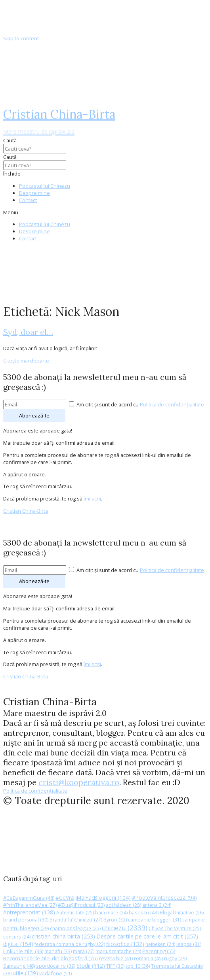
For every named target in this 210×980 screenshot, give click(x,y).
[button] (105, 212)
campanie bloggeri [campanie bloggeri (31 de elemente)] (155, 920)
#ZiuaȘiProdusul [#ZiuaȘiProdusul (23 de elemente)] (81, 905)
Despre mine (34, 193)
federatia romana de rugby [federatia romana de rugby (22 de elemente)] (70, 944)
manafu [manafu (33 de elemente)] (58, 951)
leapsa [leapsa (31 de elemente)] (189, 944)
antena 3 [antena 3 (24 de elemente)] (157, 905)
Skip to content (21, 38)
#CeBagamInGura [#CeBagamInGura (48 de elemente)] (29, 898)
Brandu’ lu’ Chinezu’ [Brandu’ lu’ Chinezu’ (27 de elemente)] (76, 920)
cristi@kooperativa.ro (79, 782)
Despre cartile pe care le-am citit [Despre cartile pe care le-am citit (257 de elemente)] (147, 936)
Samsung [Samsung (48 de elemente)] (19, 966)
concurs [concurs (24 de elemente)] (17, 937)
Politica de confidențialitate (172, 404)
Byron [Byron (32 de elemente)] (115, 920)
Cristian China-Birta (59, 121)
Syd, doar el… (28, 332)
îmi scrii (92, 498)
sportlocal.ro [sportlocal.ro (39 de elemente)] (56, 966)
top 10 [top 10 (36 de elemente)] (138, 966)
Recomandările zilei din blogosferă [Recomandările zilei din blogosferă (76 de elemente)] (51, 958)
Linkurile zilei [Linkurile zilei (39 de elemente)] (23, 951)
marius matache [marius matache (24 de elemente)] (118, 951)
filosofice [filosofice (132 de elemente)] (125, 944)
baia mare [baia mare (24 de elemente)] (111, 913)
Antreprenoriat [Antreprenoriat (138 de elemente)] (29, 912)
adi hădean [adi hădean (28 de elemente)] (123, 905)
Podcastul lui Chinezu (45, 186)
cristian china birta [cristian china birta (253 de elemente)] (63, 936)
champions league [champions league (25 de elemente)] (75, 928)
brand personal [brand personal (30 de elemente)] (26, 920)
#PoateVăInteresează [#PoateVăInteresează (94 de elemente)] (164, 898)
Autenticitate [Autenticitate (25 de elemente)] (75, 913)
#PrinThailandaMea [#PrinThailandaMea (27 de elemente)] (30, 905)
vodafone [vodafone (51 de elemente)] (55, 973)
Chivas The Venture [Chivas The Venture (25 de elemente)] (175, 928)
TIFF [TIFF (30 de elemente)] (115, 966)
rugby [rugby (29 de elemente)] (175, 958)
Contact (28, 200)
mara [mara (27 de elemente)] (84, 951)
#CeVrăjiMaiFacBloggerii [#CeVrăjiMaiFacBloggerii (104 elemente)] (93, 898)
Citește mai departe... (28, 361)
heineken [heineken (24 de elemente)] (160, 944)
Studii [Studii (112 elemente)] (91, 966)
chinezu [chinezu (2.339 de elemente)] (125, 928)
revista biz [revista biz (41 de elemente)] (116, 958)
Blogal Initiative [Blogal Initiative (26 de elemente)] (182, 913)
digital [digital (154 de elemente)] (18, 944)
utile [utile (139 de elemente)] (25, 973)
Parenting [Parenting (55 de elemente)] (159, 951)
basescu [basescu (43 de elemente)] (144, 912)
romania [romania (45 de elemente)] (148, 958)
